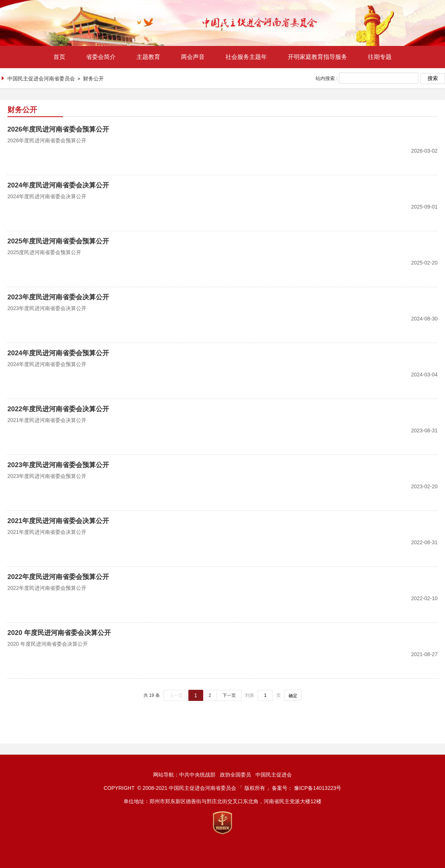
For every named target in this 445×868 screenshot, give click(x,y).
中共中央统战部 (197, 775)
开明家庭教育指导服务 (317, 57)
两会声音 (193, 57)
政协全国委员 (235, 775)
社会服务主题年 (246, 57)
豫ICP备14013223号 (318, 788)
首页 (59, 57)
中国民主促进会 (274, 775)
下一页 (229, 695)
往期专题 (380, 57)
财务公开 (93, 79)
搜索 (433, 78)
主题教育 (148, 57)
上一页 (176, 695)
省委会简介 (101, 57)
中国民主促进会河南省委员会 (41, 79)
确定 (293, 696)
